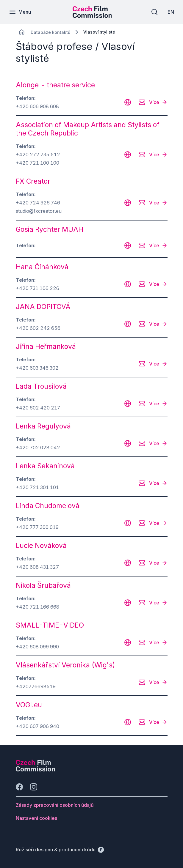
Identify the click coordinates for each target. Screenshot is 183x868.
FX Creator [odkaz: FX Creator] (33, 181)
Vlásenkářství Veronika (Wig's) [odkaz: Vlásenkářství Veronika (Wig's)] (65, 665)
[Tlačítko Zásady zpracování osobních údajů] (55, 805)
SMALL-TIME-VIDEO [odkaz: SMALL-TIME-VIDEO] (50, 625)
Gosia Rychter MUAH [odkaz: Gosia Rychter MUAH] (50, 229)
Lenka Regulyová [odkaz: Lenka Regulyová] (43, 426)
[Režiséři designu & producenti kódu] (60, 850)
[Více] (158, 102)
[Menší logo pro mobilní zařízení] (92, 16)
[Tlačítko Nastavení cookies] (36, 818)
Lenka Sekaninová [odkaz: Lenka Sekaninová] (45, 466)
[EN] (171, 12)
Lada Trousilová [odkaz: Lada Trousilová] (41, 386)
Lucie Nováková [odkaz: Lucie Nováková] (41, 546)
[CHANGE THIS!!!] (22, 32)
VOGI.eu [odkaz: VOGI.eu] (29, 705)
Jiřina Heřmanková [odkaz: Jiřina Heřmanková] (46, 346)
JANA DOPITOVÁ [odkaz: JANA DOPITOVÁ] (43, 307)
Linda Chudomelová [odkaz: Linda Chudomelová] (48, 506)
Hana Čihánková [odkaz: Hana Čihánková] (42, 267)
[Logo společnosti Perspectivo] (35, 770)
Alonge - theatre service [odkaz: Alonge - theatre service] (55, 85)
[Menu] (20, 12)
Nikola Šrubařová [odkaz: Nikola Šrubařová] (43, 585)
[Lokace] (50, 32)
